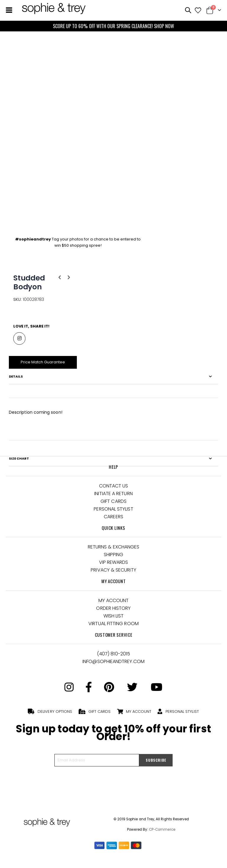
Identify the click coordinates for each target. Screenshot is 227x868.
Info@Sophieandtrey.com (113, 666)
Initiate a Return (113, 498)
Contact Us (114, 491)
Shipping (114, 559)
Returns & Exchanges (114, 552)
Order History (113, 613)
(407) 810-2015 (113, 658)
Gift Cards (113, 506)
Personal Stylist (113, 514)
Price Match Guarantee (45, 366)
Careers (113, 521)
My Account (114, 605)
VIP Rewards (114, 567)
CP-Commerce (162, 834)
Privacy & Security (113, 575)
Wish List (114, 620)
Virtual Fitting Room (113, 628)
